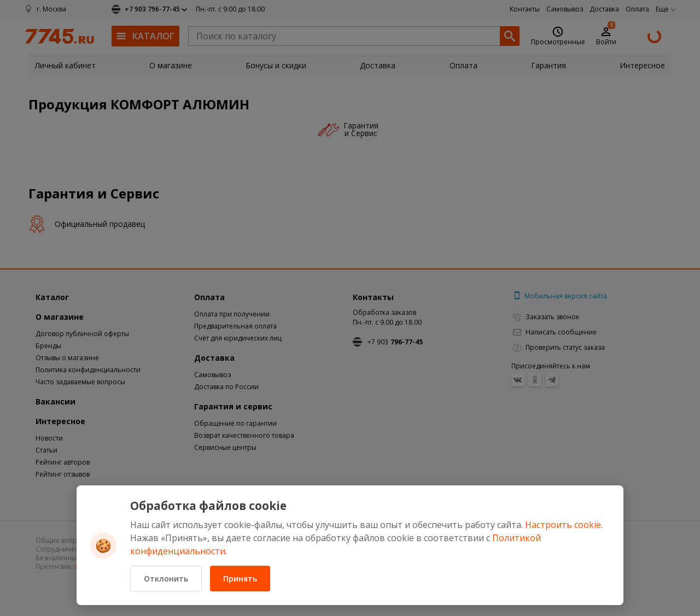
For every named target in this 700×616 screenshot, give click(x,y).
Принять (240, 579)
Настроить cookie (563, 525)
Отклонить (166, 579)
